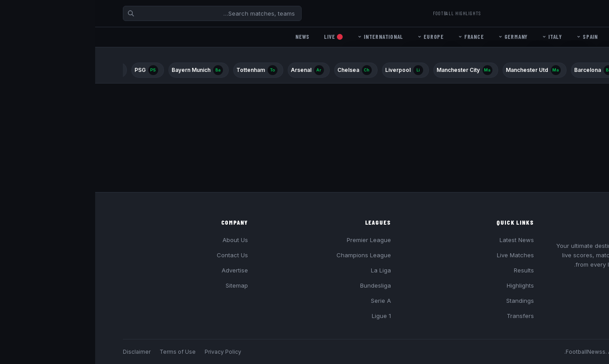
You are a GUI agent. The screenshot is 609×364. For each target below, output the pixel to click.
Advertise (140, 270)
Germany (418, 37)
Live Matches (420, 255)
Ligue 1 (286, 316)
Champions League (269, 255)
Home (567, 37)
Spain (492, 37)
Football (549, 13)
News (207, 37)
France (376, 37)
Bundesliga (280, 285)
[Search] (117, 13)
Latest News (422, 240)
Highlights (425, 285)
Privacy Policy (128, 352)
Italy (457, 37)
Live (238, 37)
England (531, 37)
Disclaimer (42, 352)
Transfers (425, 316)
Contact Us (137, 255)
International (285, 37)
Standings (425, 301)
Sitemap (142, 285)
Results (429, 270)
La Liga (286, 270)
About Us (140, 240)
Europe (335, 37)
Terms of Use (82, 352)
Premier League (274, 240)
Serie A (286, 301)
